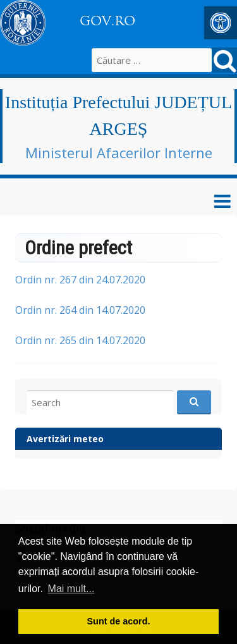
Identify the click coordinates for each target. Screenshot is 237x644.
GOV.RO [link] (107, 21)
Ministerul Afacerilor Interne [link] (119, 152)
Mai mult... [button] (71, 589)
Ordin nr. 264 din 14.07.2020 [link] (80, 310)
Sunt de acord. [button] (119, 621)
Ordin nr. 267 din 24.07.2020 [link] (80, 280)
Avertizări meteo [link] (65, 439)
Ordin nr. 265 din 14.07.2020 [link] (80, 340)
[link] (221, 23)
